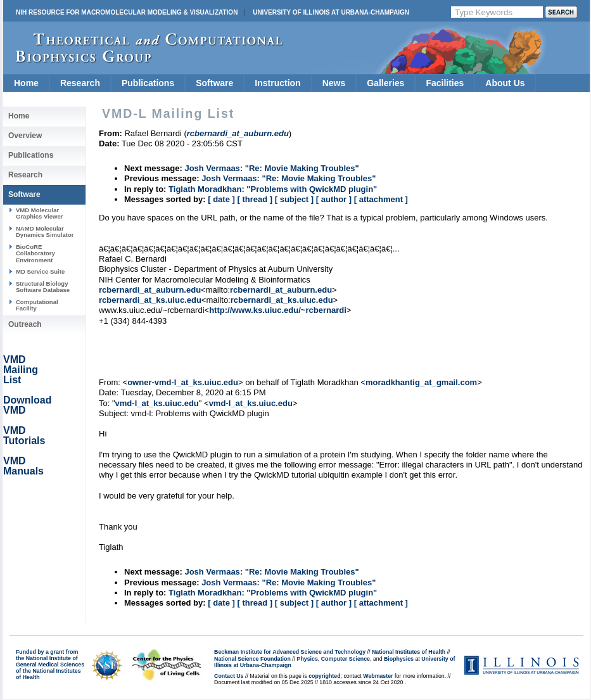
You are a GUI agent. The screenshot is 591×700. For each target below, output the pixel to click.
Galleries (385, 83)
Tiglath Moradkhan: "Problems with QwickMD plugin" (273, 189)
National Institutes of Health (409, 652)
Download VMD (27, 405)
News (334, 83)
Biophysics (399, 659)
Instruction (277, 83)
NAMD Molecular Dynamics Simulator (45, 232)
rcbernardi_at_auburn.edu (150, 290)
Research (80, 83)
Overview (25, 136)
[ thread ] (255, 199)
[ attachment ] (381, 199)
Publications (148, 83)
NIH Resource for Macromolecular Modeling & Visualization (127, 12)
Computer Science (346, 659)
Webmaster (378, 676)
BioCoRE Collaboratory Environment (35, 253)
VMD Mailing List (21, 370)
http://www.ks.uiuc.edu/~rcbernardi (278, 310)
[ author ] (334, 199)
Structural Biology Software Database (43, 287)
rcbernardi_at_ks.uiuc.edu (150, 300)
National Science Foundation (252, 659)
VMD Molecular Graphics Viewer (39, 213)
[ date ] (221, 199)
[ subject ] (294, 199)
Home (26, 83)
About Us (505, 83)
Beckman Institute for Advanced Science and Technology (290, 652)
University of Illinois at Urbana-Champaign (331, 12)
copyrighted (324, 676)
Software (214, 83)
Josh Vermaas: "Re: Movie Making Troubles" (271, 168)
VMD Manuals (23, 466)
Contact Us (229, 676)
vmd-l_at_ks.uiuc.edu (157, 403)
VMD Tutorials (24, 436)
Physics (308, 659)
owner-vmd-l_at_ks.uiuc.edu (183, 382)
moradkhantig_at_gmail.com (421, 382)
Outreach (25, 324)
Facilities (445, 83)
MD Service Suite (40, 271)
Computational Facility (37, 305)
